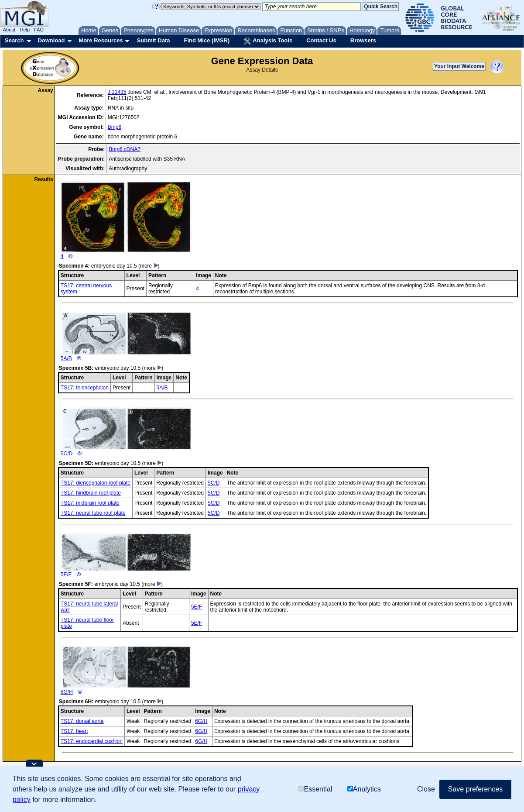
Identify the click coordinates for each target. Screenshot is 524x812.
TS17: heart (74, 731)
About (9, 30)
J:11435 (117, 92)
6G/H (126, 670)
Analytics (364, 789)
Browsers (363, 40)
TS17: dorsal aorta (82, 721)
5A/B (126, 336)
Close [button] (426, 789)
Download (51, 40)
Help (25, 30)
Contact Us (321, 40)
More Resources (101, 40)
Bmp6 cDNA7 (125, 149)
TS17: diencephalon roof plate (96, 483)
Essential (315, 789)
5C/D (126, 432)
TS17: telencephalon (85, 388)
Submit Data (154, 40)
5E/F (126, 555)
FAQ (39, 30)
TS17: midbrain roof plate (90, 503)
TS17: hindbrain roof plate (91, 493)
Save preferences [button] (475, 789)
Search (14, 40)
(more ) (149, 266)
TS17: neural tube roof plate (93, 513)
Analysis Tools (268, 41)
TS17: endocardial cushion (92, 741)
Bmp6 (115, 127)
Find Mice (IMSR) (207, 40)
